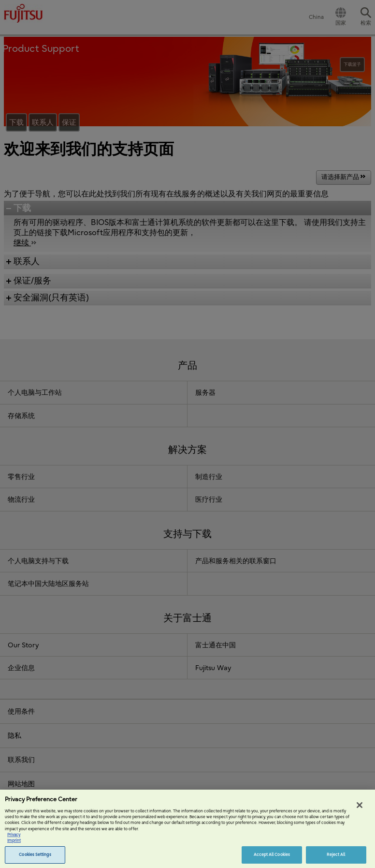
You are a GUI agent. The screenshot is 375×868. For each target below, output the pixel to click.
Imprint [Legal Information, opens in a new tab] (14, 845)
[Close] (360, 810)
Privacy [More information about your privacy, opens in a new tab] (14, 839)
